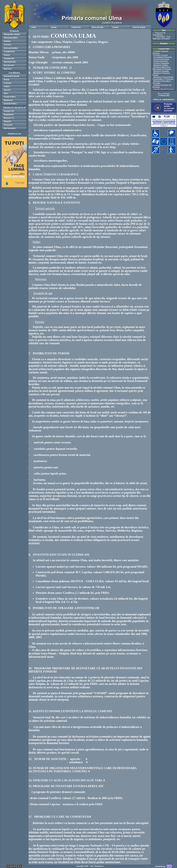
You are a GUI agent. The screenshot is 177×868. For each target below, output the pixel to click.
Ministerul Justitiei (161, 65)
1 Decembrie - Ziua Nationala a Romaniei (161, 38)
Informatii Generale (11, 76)
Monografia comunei (12, 34)
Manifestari (8, 100)
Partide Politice (10, 97)
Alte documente (10, 128)
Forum (54, 27)
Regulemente (9, 114)
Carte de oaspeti (139, 27)
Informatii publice (11, 38)
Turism (6, 80)
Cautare (116, 27)
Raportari (7, 69)
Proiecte (7, 55)
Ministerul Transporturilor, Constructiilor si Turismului (163, 78)
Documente (8, 125)
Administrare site (14, 134)
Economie (7, 83)
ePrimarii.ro (99, 866)
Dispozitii (7, 121)
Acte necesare (9, 65)
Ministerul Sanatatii (161, 71)
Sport (6, 93)
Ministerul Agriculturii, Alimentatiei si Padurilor (162, 68)
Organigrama (9, 58)
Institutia (7, 41)
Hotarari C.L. (9, 118)
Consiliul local (9, 51)
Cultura (7, 86)
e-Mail (33, 27)
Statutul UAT (9, 111)
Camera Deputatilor (161, 63)
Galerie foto (76, 27)
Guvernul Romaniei (161, 59)
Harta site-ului (98, 27)
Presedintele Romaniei (163, 57)
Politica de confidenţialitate (164, 99)
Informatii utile (10, 62)
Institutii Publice (10, 104)
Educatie (7, 90)
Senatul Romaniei (161, 61)
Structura (7, 45)
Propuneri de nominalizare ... (159, 34)
